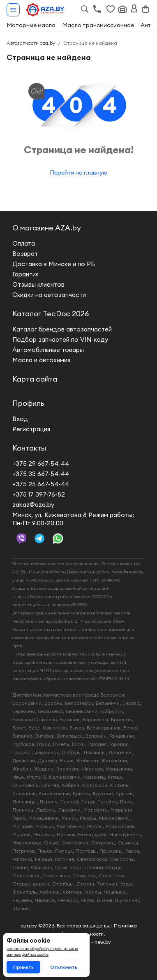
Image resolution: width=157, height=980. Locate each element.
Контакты (29, 448)
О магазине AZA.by (47, 228)
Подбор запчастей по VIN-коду (60, 339)
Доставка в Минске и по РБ (54, 264)
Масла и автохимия (41, 360)
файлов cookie (35, 954)
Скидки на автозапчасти (49, 295)
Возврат (25, 254)
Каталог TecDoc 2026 (51, 314)
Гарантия (25, 274)
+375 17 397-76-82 (39, 494)
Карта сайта (35, 379)
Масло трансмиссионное (98, 25)
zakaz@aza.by (33, 505)
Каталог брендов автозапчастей (62, 329)
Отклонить (64, 967)
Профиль (28, 403)
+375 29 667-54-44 (41, 464)
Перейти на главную (78, 173)
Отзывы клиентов (38, 284)
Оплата (24, 243)
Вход (20, 419)
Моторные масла (31, 25)
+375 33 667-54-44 (41, 474)
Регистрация (31, 429)
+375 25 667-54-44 (41, 484)
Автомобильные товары (48, 350)
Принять (23, 967)
